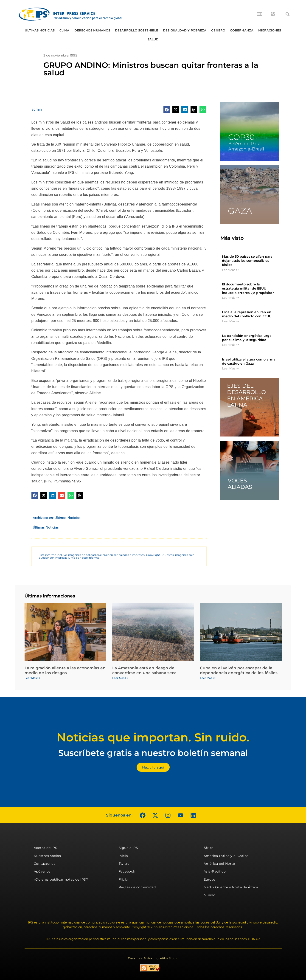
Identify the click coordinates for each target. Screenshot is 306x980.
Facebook (127, 871)
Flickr (124, 879)
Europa (210, 879)
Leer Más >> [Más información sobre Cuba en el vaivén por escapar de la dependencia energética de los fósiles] (208, 678)
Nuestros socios (47, 856)
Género (218, 30)
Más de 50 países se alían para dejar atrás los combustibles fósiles (247, 261)
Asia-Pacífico (215, 871)
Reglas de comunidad (137, 887)
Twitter (125, 864)
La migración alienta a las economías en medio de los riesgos (65, 670)
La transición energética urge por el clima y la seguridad (247, 338)
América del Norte (219, 864)
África (209, 848)
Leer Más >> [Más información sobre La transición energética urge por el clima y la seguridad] (231, 345)
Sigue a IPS (128, 848)
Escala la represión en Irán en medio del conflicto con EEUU (247, 314)
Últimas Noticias (40, 30)
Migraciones (270, 30)
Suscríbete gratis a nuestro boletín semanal (153, 753)
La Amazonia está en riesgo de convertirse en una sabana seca (144, 670)
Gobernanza (242, 30)
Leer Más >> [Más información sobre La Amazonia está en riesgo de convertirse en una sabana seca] (120, 678)
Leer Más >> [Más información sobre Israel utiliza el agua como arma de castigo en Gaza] (231, 368)
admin (37, 109)
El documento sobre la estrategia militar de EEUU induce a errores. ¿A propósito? (248, 288)
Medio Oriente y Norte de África (231, 887)
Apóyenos (42, 871)
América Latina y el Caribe (226, 856)
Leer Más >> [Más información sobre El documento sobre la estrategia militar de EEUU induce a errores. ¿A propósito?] (231, 298)
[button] (288, 14)
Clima (65, 30)
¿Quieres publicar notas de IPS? (61, 879)
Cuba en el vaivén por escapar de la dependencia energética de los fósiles (239, 670)
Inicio (123, 856)
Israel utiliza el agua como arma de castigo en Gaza (249, 361)
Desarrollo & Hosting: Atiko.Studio (153, 958)
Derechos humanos (92, 30)
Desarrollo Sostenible (137, 30)
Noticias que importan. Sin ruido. (153, 737)
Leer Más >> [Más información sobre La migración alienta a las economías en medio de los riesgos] (33, 678)
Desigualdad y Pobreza (185, 30)
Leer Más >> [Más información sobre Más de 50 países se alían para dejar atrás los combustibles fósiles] (231, 270)
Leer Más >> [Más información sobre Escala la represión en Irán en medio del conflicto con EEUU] (231, 321)
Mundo (210, 895)
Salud (153, 39)
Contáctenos (45, 864)
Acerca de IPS (46, 848)
